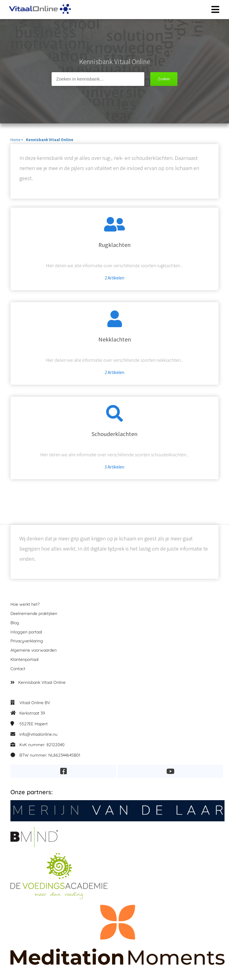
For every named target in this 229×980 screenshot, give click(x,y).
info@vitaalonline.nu (38, 734)
